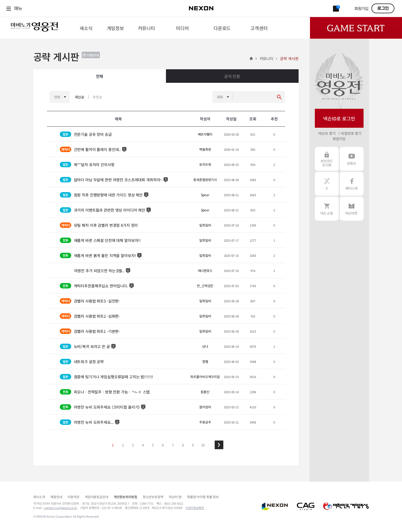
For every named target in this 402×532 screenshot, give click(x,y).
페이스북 (352, 184)
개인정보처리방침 (125, 497)
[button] (219, 445)
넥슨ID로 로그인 (339, 118)
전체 (100, 76)
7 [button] (173, 445)
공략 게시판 (289, 58)
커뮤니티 (267, 58)
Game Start (356, 28)
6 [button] (163, 445)
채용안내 (56, 497)
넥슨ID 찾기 (327, 133)
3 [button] (133, 445)
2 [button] (123, 445)
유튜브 (352, 159)
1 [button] (113, 445)
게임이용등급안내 (97, 497)
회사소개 (39, 497)
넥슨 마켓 (352, 209)
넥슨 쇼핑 (327, 209)
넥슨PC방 (175, 497)
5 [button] (153, 445)
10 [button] (203, 445)
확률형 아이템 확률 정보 (203, 497)
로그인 (383, 8)
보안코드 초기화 (327, 159)
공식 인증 (232, 76)
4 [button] (143, 445)
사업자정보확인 (195, 508)
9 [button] (193, 445)
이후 (219, 445)
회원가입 (361, 9)
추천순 (97, 97)
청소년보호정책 (153, 497)
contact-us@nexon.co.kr (61, 508)
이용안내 (93, 55)
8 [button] (183, 445)
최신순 (80, 97)
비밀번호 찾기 (351, 133)
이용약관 (73, 497)
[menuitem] (86, 28)
